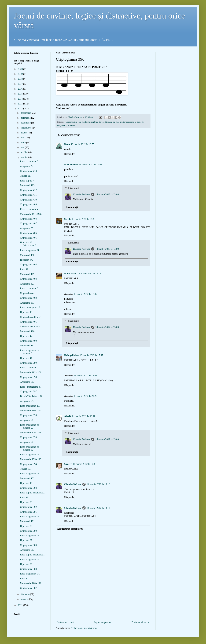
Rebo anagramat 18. (30, 474)
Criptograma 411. (29, 195)
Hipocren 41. (26, 358)
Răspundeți (70, 154)
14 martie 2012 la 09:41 (83, 416)
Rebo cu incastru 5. (30, 161)
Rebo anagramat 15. (30, 560)
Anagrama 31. (27, 303)
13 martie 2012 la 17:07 (85, 294)
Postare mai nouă (65, 622)
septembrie (26, 128)
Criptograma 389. (29, 545)
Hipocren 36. (26, 564)
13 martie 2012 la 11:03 (90, 165)
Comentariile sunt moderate (78, 122)
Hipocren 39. (26, 502)
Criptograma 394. (29, 464)
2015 (21, 94)
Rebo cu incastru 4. (30, 209)
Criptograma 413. (29, 171)
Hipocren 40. (26, 483)
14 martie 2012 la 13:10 (98, 484)
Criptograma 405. (29, 238)
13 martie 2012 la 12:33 (83, 219)
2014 (21, 99)
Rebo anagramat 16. (30, 536)
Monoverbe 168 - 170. (31, 583)
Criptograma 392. (29, 507)
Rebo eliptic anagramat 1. (33, 555)
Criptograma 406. (29, 233)
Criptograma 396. (29, 415)
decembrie (26, 113)
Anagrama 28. (27, 420)
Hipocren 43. (26, 312)
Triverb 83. (26, 469)
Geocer (68, 464)
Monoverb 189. (28, 274)
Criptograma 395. (29, 437)
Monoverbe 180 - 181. (31, 411)
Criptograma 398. (29, 377)
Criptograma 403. (29, 279)
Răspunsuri (73, 188)
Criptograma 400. (29, 341)
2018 (21, 79)
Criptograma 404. (29, 265)
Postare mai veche (140, 622)
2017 (21, 84)
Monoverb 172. (28, 479)
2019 (21, 74)
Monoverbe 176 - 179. (31, 433)
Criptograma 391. (29, 512)
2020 (21, 69)
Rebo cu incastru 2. (30, 368)
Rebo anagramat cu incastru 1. (30, 448)
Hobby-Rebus (71, 355)
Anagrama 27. (27, 442)
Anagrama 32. (27, 284)
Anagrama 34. (27, 166)
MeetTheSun (71, 165)
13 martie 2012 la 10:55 (83, 144)
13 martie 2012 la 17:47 (91, 355)
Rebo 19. (25, 269)
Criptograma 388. (29, 569)
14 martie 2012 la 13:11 (98, 508)
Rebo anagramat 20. (30, 406)
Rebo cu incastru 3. (30, 288)
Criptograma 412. (29, 190)
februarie (25, 594)
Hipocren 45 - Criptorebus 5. (28, 244)
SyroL (67, 219)
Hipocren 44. (26, 260)
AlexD (67, 416)
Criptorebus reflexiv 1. (31, 317)
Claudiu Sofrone (82, 194)
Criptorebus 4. (27, 293)
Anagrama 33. (27, 228)
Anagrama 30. (27, 382)
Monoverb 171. (28, 521)
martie (24, 157)
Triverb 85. (26, 176)
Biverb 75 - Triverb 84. (31, 396)
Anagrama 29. (27, 401)
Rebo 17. (25, 579)
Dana (67, 144)
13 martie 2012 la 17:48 (85, 376)
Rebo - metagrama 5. (30, 308)
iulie (23, 138)
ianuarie (25, 599)
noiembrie (26, 118)
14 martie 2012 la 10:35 (84, 464)
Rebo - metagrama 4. (30, 387)
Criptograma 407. (29, 223)
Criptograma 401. (29, 322)
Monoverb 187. (28, 346)
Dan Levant (70, 274)
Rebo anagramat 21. (30, 250)
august (24, 133)
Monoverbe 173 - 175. (31, 459)
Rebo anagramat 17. (30, 517)
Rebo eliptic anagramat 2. (33, 493)
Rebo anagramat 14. (30, 574)
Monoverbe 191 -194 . (31, 214)
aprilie (24, 152)
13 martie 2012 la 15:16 (89, 274)
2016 (21, 89)
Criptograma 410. (29, 200)
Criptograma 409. (29, 204)
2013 (21, 104)
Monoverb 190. (28, 255)
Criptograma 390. (29, 531)
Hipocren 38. (26, 526)
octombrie (26, 123)
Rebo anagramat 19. (30, 455)
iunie (23, 143)
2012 (21, 109)
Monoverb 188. (28, 331)
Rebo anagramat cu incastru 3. (30, 352)
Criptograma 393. (29, 488)
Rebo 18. (25, 498)
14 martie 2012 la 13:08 (107, 194)
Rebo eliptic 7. (27, 181)
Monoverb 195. (28, 185)
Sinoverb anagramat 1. (31, 327)
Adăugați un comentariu (70, 529)
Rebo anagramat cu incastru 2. (30, 426)
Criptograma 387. (29, 588)
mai (23, 148)
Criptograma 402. (29, 298)
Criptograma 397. (29, 392)
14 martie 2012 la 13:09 (107, 249)
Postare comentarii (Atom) (84, 628)
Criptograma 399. (29, 363)
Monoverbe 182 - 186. (31, 372)
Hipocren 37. (26, 540)
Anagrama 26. (27, 550)
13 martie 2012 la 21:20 (85, 396)
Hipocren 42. (26, 336)
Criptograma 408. (29, 219)
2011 (21, 605)
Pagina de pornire (103, 622)
